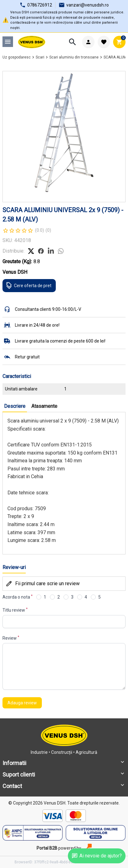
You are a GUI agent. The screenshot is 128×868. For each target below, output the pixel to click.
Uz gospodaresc (17, 57)
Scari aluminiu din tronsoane (74, 57)
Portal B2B (47, 848)
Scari (40, 57)
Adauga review (22, 703)
